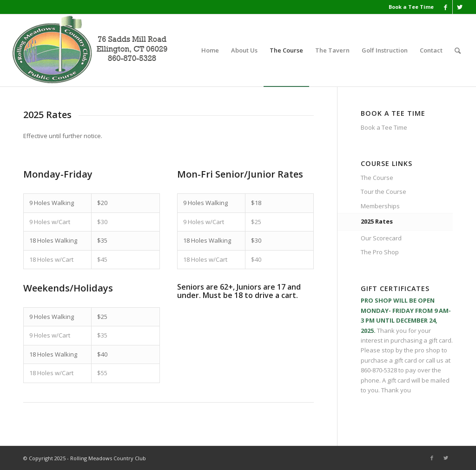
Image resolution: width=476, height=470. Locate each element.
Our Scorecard (381, 238)
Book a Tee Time (411, 7)
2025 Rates (377, 221)
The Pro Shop (380, 252)
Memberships (380, 206)
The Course (377, 178)
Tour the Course (383, 192)
